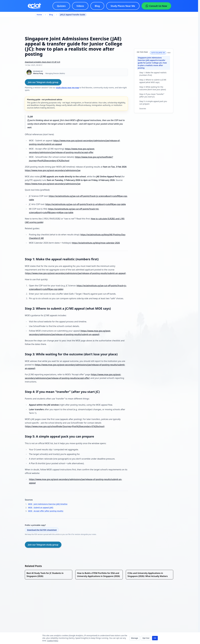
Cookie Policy (53, 641)
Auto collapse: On (158, 53)
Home (39, 15)
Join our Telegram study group (43, 82)
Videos (80, 6)
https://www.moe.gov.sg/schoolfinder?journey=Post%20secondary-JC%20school (65, 426)
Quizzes (61, 6)
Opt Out (146, 638)
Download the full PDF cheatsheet (42, 530)
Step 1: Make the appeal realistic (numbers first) (153, 74)
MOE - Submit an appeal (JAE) (41, 508)
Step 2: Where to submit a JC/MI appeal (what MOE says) (153, 81)
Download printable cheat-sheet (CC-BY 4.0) (42, 62)
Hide (169, 53)
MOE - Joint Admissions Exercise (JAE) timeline (48, 504)
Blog (97, 6)
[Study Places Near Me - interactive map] (123, 6)
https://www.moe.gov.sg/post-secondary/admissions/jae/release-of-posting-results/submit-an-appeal (75, 273)
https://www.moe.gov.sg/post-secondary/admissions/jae (53, 170)
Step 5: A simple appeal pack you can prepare (153, 103)
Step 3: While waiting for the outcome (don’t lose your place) (153, 88)
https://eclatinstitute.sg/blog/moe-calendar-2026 (96, 243)
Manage (135, 638)
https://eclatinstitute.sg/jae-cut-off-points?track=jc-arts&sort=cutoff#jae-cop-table (86, 204)
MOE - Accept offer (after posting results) (46, 511)
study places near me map (68, 88)
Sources (143, 108)
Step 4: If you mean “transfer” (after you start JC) (152, 95)
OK (155, 638)
